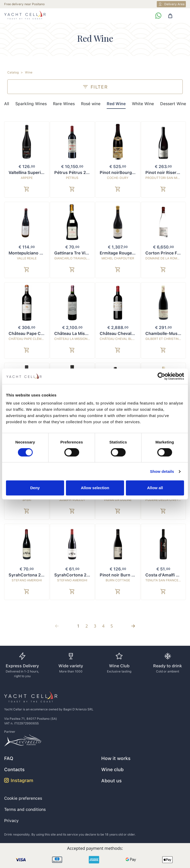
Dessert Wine (173, 104)
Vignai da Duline (118, 500)
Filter (95, 87)
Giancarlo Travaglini (73, 258)
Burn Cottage (118, 580)
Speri (27, 500)
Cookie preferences (23, 798)
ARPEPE (27, 178)
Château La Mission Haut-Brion (81, 339)
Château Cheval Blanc (119, 339)
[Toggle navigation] (182, 16)
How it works (116, 758)
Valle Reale (27, 258)
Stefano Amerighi (27, 580)
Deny (35, 488)
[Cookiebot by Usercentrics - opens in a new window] (161, 376)
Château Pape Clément (28, 339)
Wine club (112, 769)
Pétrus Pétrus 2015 (74, 173)
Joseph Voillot (72, 500)
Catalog (13, 72)
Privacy (11, 821)
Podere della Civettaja (166, 500)
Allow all (155, 488)
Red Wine (116, 104)
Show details (162, 471)
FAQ (9, 758)
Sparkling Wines (31, 104)
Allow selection (95, 488)
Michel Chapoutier (118, 258)
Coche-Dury (118, 178)
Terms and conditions (25, 809)
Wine (29, 72)
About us (111, 781)
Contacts (14, 769)
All (7, 104)
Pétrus (72, 178)
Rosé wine (91, 104)
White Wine (143, 104)
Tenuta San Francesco (165, 580)
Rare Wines (64, 104)
